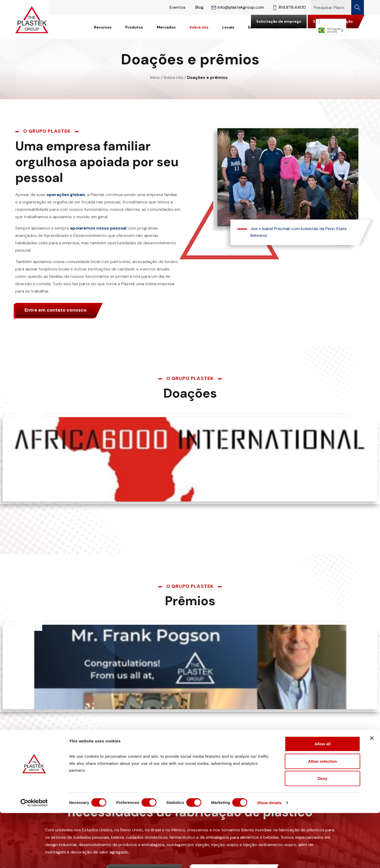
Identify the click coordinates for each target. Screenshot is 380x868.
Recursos (103, 27)
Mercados (166, 27)
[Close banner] (372, 793)
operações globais (66, 195)
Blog (199, 7)
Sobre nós (199, 27)
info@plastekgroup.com (238, 7)
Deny (323, 833)
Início (155, 77)
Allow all (323, 799)
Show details (277, 858)
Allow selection (322, 816)
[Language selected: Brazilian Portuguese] (331, 27)
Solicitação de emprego (279, 21)
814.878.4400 (289, 7)
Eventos (178, 7)
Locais (228, 27)
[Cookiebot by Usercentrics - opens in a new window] (34, 858)
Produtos (134, 27)
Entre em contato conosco (56, 310)
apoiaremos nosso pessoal (98, 228)
